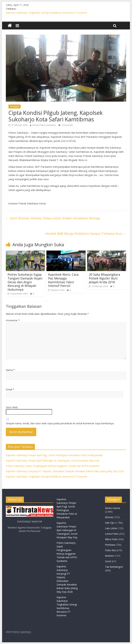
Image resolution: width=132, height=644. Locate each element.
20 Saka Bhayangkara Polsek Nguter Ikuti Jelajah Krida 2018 (104, 278)
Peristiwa (15, 107)
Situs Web (12, 407)
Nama (10, 370)
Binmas (109, 517)
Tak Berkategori (114, 567)
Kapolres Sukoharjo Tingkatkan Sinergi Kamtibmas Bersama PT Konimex (46, 13)
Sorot (108, 561)
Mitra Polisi (111, 539)
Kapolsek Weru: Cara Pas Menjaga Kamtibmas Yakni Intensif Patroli (63, 280)
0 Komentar (66, 125)
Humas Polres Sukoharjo (44, 125)
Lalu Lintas (111, 528)
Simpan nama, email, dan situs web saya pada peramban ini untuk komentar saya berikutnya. (60, 423)
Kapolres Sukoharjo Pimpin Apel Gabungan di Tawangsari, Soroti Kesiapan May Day (53, 461)
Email (10, 389)
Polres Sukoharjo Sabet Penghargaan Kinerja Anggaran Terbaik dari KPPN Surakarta (53, 466)
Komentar (13, 320)
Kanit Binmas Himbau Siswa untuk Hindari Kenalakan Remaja (53, 218)
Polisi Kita (110, 550)
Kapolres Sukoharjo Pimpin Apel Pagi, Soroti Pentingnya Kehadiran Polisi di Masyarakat (54, 455)
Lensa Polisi (112, 534)
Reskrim (109, 556)
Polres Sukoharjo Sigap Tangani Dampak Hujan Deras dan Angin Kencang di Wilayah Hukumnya (25, 282)
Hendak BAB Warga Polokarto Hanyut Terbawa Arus (86, 233)
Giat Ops (110, 523)
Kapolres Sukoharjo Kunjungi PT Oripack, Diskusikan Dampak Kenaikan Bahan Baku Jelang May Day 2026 (65, 471)
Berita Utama (112, 508)
